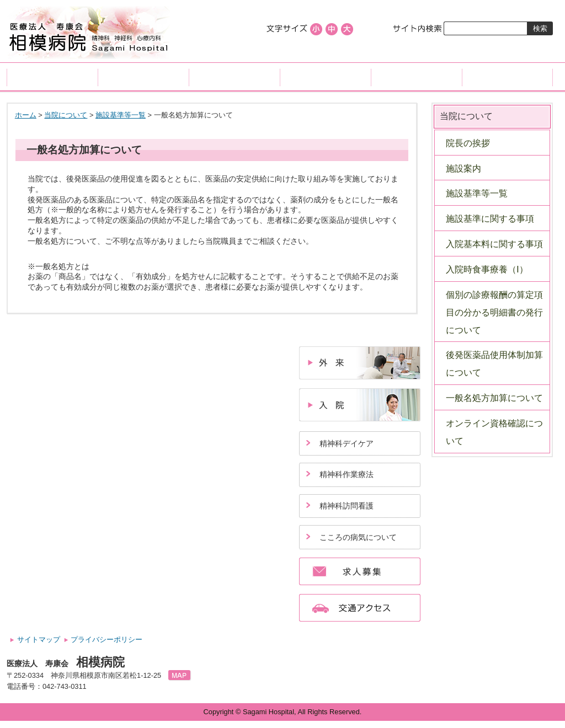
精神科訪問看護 (347, 506)
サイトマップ (39, 639)
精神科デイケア (347, 443)
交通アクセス (507, 77)
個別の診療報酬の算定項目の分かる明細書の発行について (494, 312)
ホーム (52, 77)
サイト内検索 (418, 28)
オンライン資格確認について (494, 432)
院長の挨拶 (468, 143)
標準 (332, 29)
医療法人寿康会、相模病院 (89, 33)
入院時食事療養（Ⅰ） (487, 269)
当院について (416, 77)
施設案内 (463, 168)
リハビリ (325, 77)
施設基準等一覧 (121, 115)
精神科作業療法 (347, 474)
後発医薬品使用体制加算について (494, 364)
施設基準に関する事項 (490, 219)
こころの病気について (358, 537)
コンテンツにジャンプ (0, 0)
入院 (234, 77)
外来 (143, 77)
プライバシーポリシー (106, 639)
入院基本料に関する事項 (494, 244)
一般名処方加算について (494, 398)
